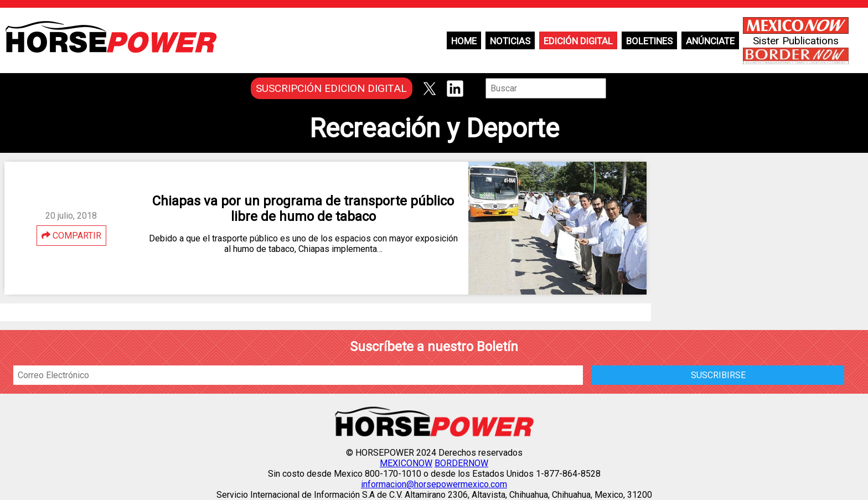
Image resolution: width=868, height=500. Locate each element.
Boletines (649, 41)
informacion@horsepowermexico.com (434, 484)
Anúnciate (710, 41)
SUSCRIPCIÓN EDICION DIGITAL (331, 88)
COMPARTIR (71, 236)
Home (464, 41)
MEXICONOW (406, 463)
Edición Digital (578, 41)
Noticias (510, 41)
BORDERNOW (461, 463)
